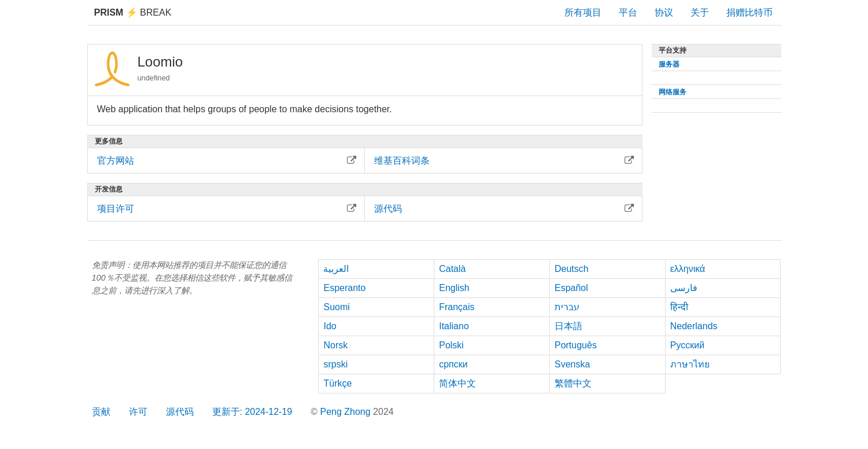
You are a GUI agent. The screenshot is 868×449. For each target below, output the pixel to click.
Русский (687, 345)
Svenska (572, 364)
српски (453, 364)
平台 (628, 12)
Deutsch (572, 269)
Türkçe (337, 383)
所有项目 (583, 12)
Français (457, 307)
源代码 (180, 412)
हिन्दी (679, 307)
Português (576, 345)
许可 (138, 412)
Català (452, 269)
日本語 (568, 326)
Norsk (335, 345)
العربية (336, 269)
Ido (330, 326)
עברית (567, 307)
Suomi (336, 307)
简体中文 (457, 383)
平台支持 (673, 50)
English (454, 288)
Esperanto (344, 288)
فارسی (684, 288)
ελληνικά (688, 269)
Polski (451, 345)
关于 (700, 12)
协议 (664, 12)
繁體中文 (573, 383)
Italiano (454, 326)
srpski (335, 364)
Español (571, 288)
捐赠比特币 (749, 12)
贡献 (101, 412)
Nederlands (694, 326)
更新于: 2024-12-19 (252, 412)
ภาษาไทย (690, 364)
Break (133, 12)
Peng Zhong (346, 412)
